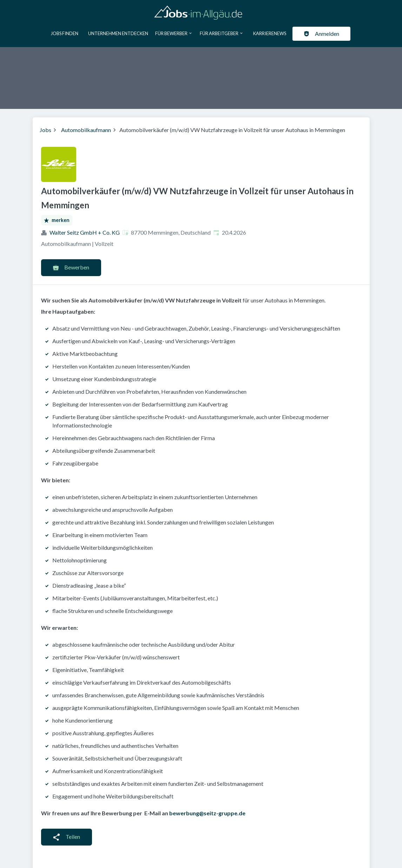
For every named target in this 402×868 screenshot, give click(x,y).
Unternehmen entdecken (118, 33)
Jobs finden (65, 33)
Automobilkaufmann (86, 130)
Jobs (45, 130)
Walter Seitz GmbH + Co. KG (85, 232)
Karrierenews (270, 33)
